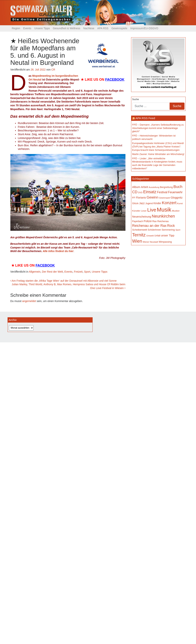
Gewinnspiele (119, 28)
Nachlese (89, 28)
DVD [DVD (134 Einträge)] (140, 192)
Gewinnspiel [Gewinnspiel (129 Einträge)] (164, 198)
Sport (87, 272)
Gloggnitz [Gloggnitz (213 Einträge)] (176, 197)
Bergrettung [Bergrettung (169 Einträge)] (166, 187)
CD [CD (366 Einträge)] (135, 192)
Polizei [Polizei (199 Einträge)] (148, 221)
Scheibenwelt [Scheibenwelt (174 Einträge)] (140, 230)
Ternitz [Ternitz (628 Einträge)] (139, 235)
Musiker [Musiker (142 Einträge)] (176, 211)
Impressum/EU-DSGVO (144, 28)
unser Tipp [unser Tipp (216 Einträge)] (168, 235)
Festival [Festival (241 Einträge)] (162, 192)
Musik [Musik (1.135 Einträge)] (164, 210)
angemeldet (29, 301)
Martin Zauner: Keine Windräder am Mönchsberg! (158, 154)
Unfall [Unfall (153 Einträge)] (157, 236)
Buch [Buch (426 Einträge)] (178, 187)
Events (27, 28)
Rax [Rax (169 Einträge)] (154, 221)
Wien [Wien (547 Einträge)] (137, 241)
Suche (136, 99)
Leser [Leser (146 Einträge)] (144, 211)
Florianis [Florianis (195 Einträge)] (141, 198)
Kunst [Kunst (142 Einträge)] (180, 203)
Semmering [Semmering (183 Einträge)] (168, 230)
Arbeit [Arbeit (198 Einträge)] (145, 187)
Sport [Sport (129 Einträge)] (178, 230)
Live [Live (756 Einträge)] (152, 210)
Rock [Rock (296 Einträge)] (171, 226)
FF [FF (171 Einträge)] (134, 198)
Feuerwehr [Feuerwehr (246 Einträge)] (175, 192)
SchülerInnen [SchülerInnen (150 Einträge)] (154, 230)
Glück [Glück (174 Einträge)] (135, 203)
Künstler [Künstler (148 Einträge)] (136, 211)
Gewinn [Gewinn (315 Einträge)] (152, 197)
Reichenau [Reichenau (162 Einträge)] (163, 221)
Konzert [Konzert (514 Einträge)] (169, 203)
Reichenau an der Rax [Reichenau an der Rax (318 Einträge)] (149, 226)
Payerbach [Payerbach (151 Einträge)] (138, 221)
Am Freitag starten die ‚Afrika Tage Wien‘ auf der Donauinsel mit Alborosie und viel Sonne (63, 281)
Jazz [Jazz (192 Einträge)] (142, 203)
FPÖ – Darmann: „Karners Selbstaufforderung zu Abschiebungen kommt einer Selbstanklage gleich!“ (158, 128)
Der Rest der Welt (52, 272)
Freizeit (78, 272)
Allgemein (35, 272)
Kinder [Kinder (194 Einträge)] (157, 203)
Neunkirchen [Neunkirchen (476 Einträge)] (163, 216)
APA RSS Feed (145, 118)
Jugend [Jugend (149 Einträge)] (149, 203)
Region (16, 28)
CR (53, 70)
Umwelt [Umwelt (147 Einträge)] (150, 236)
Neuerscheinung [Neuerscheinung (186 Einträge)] (142, 217)
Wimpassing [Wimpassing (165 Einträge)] (165, 242)
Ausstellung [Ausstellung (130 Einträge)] (154, 187)
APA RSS (103, 28)
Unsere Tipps (42, 28)
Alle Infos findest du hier (58, 251)
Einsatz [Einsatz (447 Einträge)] (150, 192)
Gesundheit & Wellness (66, 28)
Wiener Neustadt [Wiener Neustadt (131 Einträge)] (150, 242)
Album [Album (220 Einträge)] (136, 187)
